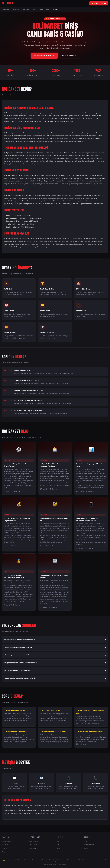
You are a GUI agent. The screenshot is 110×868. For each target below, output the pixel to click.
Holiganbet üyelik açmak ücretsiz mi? (55, 647)
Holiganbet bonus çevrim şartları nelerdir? (55, 678)
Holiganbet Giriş (7, 841)
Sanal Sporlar (33, 852)
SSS (41, 9)
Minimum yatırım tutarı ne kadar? (55, 655)
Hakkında (6, 9)
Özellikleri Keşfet (69, 56)
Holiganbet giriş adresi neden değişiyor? (55, 640)
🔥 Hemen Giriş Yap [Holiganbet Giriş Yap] (99, 3)
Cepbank (87, 852)
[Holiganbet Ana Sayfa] (8, 3)
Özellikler (16, 9)
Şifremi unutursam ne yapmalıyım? (55, 670)
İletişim (55, 9)
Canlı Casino (33, 845)
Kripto (86, 848)
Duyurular (26, 9)
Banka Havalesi (89, 845)
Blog (35, 9)
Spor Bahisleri (34, 841)
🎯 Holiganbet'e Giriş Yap (44, 55)
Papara (86, 841)
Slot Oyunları (33, 848)
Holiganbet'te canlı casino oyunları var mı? (55, 663)
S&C (48, 9)
